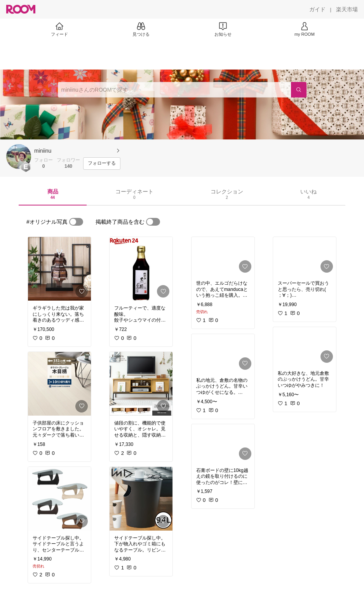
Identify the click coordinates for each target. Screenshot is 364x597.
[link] (59, 269)
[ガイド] (317, 9)
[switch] (76, 222)
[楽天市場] (347, 9)
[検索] (299, 90)
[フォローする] (102, 164)
